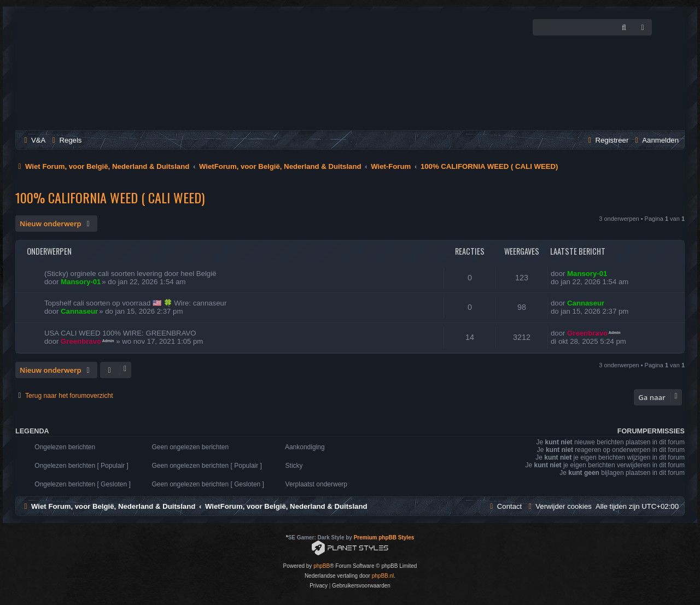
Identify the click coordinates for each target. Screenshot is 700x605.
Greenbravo (81, 341)
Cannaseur (79, 311)
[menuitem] (33, 140)
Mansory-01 (81, 282)
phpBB (322, 566)
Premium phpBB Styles (384, 538)
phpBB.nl (383, 576)
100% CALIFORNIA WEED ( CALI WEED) (110, 197)
